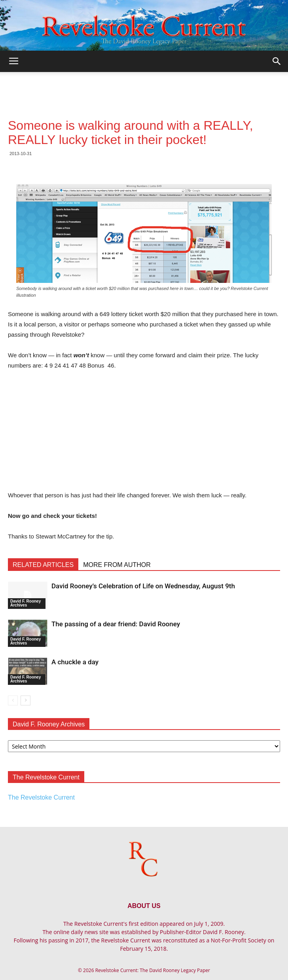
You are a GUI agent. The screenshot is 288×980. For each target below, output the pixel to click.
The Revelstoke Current (41, 797)
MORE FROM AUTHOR (117, 565)
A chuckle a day (75, 662)
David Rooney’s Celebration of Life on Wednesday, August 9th (143, 586)
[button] (277, 61)
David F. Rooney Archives (26, 603)
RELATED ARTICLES (43, 565)
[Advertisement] (144, 86)
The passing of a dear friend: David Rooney (116, 624)
